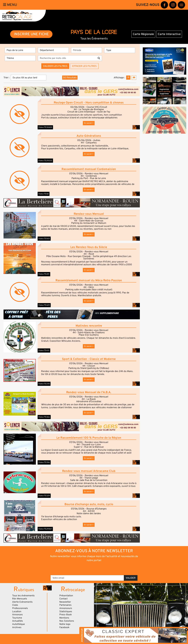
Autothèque (19, 624)
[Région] (20, 50)
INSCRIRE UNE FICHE (31, 34)
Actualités (18, 621)
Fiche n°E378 (44, 384)
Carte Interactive (169, 34)
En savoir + (89, 123)
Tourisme (17, 618)
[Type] (120, 50)
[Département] (53, 50)
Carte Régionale (143, 34)
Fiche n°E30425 (45, 127)
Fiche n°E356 (44, 462)
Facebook (64, 627)
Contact (63, 599)
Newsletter (65, 602)
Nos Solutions (67, 621)
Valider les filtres (55, 66)
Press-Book (66, 615)
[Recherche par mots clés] (67, 58)
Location (17, 611)
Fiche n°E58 (44, 194)
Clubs (15, 605)
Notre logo (65, 624)
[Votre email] (87, 578)
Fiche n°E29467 (45, 529)
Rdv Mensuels (20, 599)
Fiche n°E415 (44, 350)
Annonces (17, 615)
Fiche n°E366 (44, 417)
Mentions (64, 618)
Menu (10, 5)
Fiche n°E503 (44, 239)
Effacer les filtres (84, 66)
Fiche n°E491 (44, 274)
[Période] (87, 50)
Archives (17, 627)
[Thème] (20, 58)
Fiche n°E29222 (45, 161)
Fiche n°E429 (44, 305)
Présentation (66, 596)
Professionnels (20, 608)
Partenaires (65, 605)
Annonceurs (66, 608)
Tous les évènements (23, 596)
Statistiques (66, 611)
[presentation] (90, 568)
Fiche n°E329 (44, 496)
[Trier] (28, 78)
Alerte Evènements (22, 602)
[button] (20, 225)
